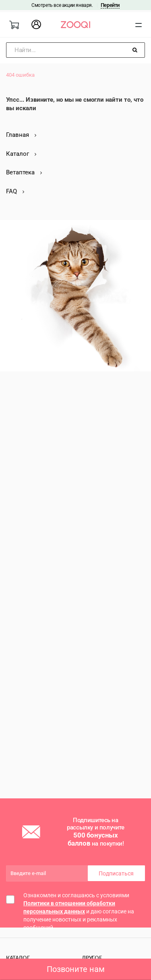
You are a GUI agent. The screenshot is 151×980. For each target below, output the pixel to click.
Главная (21, 135)
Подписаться (116, 873)
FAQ (15, 191)
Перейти (110, 5)
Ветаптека (24, 172)
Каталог (21, 154)
